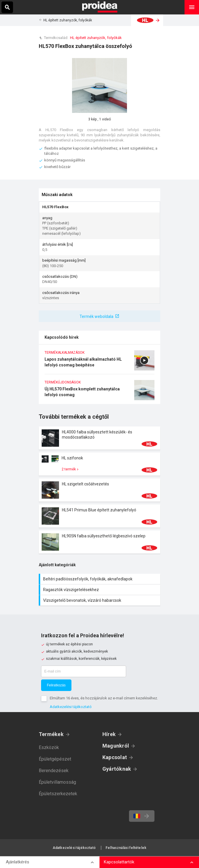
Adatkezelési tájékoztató (71, 707)
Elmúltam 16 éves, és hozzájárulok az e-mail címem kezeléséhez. (104, 698)
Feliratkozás (56, 685)
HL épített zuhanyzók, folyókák (68, 20)
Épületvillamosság (57, 782)
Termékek (51, 734)
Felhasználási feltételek (126, 848)
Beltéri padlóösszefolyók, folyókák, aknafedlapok (100, 579)
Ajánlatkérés (17, 862)
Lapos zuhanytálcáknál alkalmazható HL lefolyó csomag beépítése (99, 362)
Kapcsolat (115, 757)
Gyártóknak (117, 769)
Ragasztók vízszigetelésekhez (100, 590)
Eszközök (49, 747)
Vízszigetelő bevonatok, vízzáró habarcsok (100, 600)
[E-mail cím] (84, 671)
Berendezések (54, 771)
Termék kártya (99, 438)
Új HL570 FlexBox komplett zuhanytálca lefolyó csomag (99, 392)
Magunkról (116, 746)
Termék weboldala (96, 316)
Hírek (109, 734)
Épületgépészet (55, 759)
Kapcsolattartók (119, 862)
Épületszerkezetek (58, 794)
